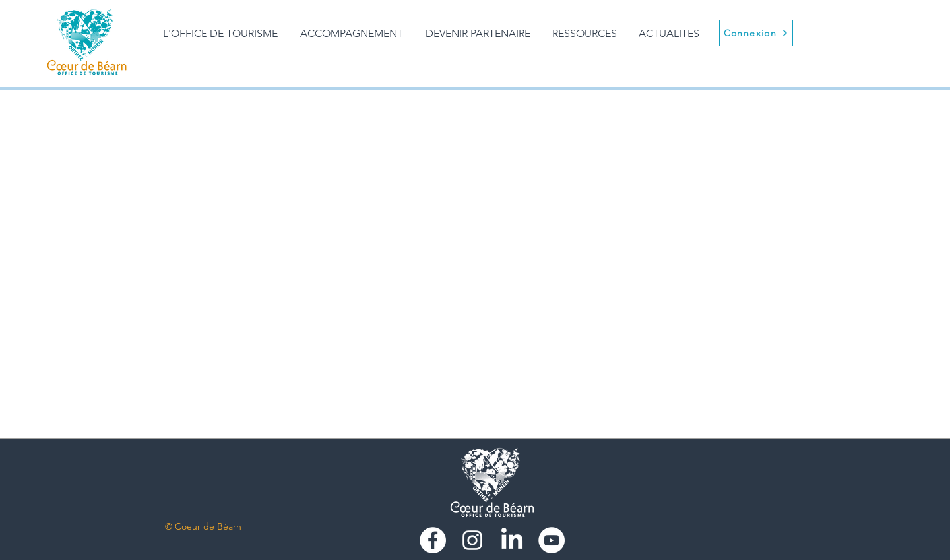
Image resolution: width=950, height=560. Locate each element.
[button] (352, 33)
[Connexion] (756, 33)
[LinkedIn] (512, 540)
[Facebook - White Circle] (433, 540)
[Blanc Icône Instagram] (472, 540)
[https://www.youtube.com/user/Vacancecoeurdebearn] (552, 540)
